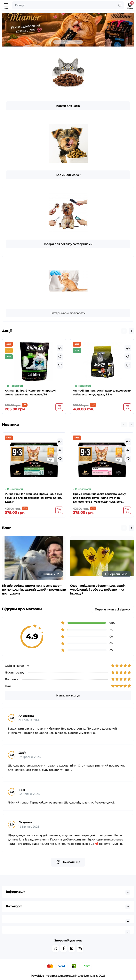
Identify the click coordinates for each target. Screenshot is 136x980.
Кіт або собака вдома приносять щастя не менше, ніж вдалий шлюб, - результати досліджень (34, 590)
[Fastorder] (60, 357)
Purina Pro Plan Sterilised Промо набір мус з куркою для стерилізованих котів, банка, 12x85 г (33, 498)
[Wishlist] (60, 365)
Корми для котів (68, 106)
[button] (57, 42)
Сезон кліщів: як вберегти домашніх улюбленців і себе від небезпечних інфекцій (98, 590)
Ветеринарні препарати (68, 313)
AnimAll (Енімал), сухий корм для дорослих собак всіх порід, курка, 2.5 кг (102, 393)
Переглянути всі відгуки (113, 609)
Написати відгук (68, 695)
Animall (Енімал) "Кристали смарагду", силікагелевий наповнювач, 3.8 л (30, 393)
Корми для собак (68, 175)
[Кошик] (130, 5)
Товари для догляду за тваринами (68, 244)
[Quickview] (60, 348)
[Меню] (6, 5)
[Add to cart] (59, 407)
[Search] (120, 5)
